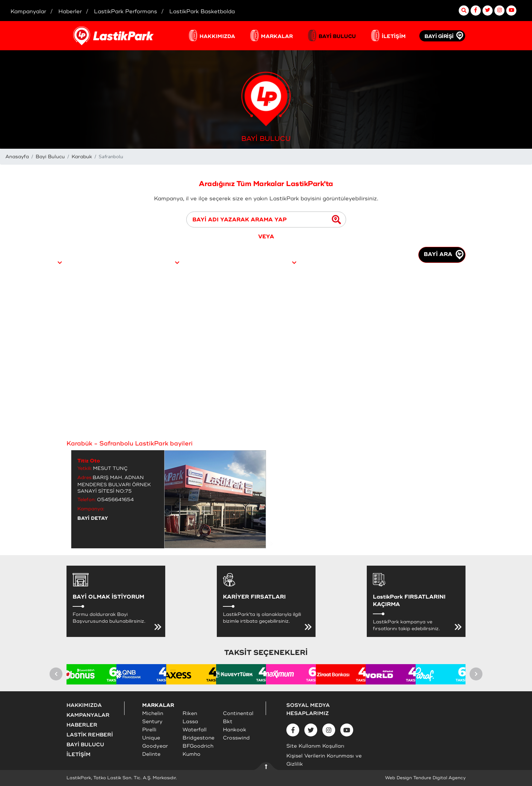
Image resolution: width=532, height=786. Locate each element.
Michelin (153, 714)
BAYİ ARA (444, 255)
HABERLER (82, 725)
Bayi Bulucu (50, 157)
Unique (151, 738)
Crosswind (236, 738)
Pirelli (149, 730)
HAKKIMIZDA (217, 36)
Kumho (192, 754)
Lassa (190, 722)
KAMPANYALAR (88, 715)
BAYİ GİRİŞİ (439, 36)
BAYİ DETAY (93, 518)
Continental (238, 714)
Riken (190, 714)
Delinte (151, 754)
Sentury (152, 722)
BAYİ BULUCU (337, 36)
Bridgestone (198, 738)
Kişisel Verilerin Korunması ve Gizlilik (324, 760)
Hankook (235, 730)
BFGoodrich (198, 746)
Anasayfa (17, 157)
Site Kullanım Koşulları (315, 746)
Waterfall (195, 730)
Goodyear (155, 746)
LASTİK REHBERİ (90, 735)
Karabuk (82, 157)
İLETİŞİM (394, 36)
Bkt (228, 722)
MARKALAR (277, 36)
